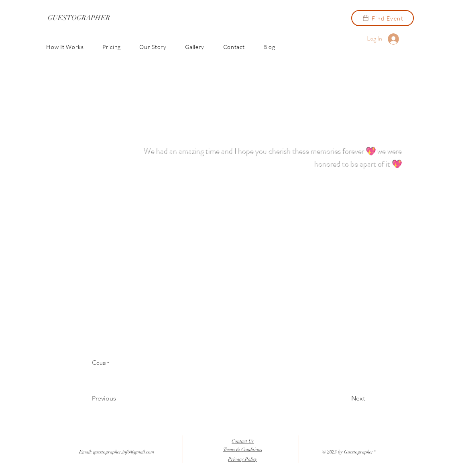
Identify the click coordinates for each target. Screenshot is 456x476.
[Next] (345, 398)
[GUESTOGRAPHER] (79, 18)
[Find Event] (383, 18)
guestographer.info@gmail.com (124, 452)
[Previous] (118, 398)
